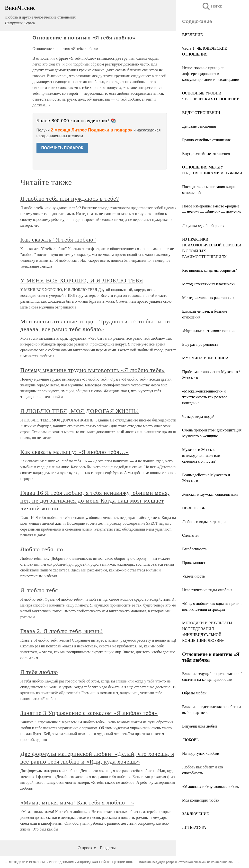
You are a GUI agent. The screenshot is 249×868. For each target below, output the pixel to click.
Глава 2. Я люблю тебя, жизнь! (62, 631)
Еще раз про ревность (200, 344)
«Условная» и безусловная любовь (210, 787)
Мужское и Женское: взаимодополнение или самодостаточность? (201, 455)
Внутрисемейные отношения (206, 154)
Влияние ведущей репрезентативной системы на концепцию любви (188, 862)
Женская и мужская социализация (210, 494)
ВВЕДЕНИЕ (192, 35)
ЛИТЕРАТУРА (194, 827)
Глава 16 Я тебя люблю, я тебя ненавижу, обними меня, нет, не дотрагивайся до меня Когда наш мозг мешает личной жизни (95, 501)
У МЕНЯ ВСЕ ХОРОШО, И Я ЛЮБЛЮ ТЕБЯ (82, 280)
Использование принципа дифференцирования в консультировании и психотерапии (211, 74)
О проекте (87, 848)
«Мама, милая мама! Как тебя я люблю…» (77, 803)
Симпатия (190, 535)
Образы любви (194, 693)
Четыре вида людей (198, 416)
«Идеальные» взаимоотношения (209, 331)
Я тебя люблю (39, 672)
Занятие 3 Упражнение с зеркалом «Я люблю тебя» (89, 713)
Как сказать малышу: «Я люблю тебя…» (75, 452)
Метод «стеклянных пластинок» (209, 284)
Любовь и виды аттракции (204, 522)
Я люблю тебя (39, 590)
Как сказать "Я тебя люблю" (58, 240)
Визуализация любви (200, 726)
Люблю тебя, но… (45, 549)
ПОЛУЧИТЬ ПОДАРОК (62, 148)
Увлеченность (194, 576)
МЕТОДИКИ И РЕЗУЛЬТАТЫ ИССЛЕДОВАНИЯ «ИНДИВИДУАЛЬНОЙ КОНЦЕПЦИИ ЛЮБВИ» (74, 862)
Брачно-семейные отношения (206, 140)
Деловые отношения (199, 126)
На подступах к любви (201, 753)
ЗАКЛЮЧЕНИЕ (196, 814)
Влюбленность (194, 549)
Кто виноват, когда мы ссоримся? (209, 270)
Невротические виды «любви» (207, 590)
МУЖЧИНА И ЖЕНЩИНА (205, 358)
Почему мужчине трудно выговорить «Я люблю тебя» (93, 370)
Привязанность (195, 563)
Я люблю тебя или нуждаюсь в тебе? (70, 199)
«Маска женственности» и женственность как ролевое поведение (205, 397)
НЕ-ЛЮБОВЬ (194, 508)
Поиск (212, 6)
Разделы (108, 848)
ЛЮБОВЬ (190, 740)
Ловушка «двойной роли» (203, 226)
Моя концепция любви (201, 800)
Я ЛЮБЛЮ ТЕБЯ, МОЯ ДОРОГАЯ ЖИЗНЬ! (80, 411)
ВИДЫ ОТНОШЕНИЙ (201, 113)
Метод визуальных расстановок (208, 298)
